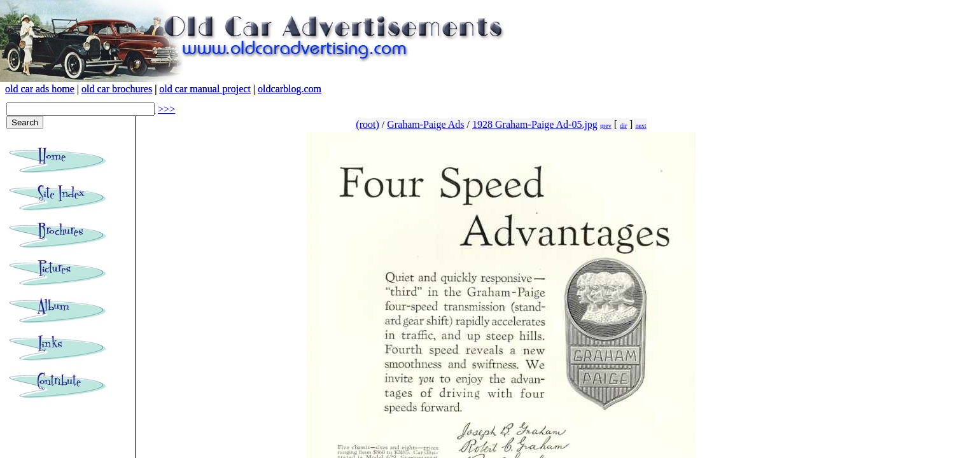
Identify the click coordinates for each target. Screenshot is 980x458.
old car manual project (205, 89)
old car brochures (117, 89)
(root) (367, 124)
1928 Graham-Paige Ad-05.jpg (535, 124)
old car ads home (40, 89)
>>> (166, 109)
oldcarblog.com (290, 89)
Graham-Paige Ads (425, 124)
